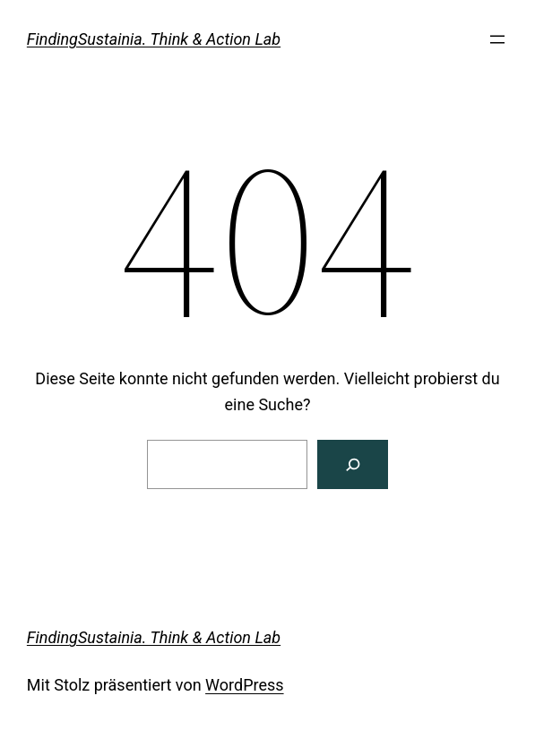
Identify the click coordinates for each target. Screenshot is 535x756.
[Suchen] (353, 464)
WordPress (244, 685)
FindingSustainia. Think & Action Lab (154, 39)
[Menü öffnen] (497, 39)
